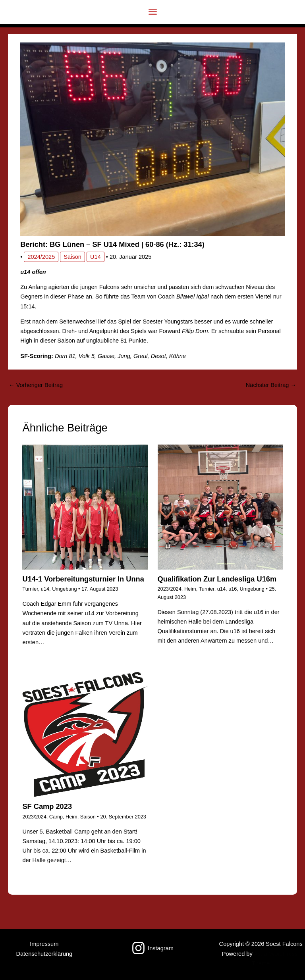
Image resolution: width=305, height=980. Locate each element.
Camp (56, 817)
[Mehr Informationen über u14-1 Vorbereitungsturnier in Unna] (85, 507)
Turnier (30, 589)
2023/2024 (170, 589)
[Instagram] (152, 948)
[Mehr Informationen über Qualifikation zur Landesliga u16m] (220, 507)
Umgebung (64, 589)
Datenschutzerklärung (44, 954)
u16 (233, 589)
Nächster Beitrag (271, 385)
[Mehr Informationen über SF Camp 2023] (85, 734)
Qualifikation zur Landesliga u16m (217, 579)
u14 (96, 257)
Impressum (44, 944)
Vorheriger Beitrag (36, 385)
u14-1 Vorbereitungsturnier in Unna (83, 579)
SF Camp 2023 (47, 806)
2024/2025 (41, 257)
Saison (72, 257)
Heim (190, 589)
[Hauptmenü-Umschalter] (153, 12)
